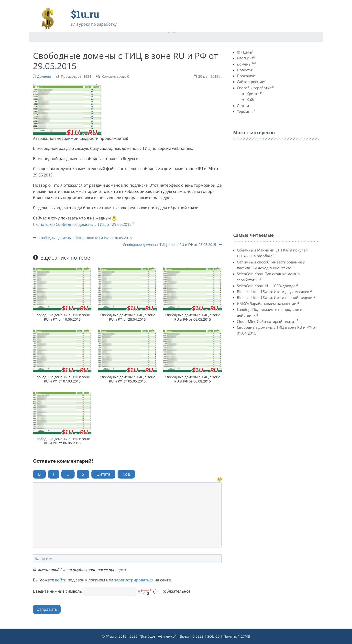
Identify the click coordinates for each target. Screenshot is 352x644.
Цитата (103, 474)
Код (126, 474)
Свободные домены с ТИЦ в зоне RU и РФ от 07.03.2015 (62, 379)
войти (61, 580)
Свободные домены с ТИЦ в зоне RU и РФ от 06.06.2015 (62, 441)
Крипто (255, 94)
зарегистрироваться (134, 580)
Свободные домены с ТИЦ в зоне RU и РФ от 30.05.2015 (82, 238)
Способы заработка (256, 88)
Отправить (47, 609)
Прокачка (246, 76)
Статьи (244, 106)
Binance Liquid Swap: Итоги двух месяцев (273, 292)
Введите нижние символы (58, 591)
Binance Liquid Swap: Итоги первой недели (275, 297)
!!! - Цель (245, 52)
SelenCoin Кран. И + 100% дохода (266, 286)
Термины (246, 111)
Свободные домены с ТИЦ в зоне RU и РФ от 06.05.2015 (192, 317)
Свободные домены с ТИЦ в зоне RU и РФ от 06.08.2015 (192, 379)
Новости (245, 70)
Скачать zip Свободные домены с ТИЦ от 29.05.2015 (82, 224)
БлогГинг (246, 58)
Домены (44, 76)
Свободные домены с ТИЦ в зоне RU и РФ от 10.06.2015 (62, 317)
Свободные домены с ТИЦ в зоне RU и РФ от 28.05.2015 (172, 245)
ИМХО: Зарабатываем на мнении (267, 304)
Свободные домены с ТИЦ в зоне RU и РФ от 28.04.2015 (127, 317)
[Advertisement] (270, 185)
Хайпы (253, 99)
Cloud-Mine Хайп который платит (266, 321)
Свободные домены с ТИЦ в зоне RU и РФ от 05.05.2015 (127, 379)
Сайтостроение (251, 82)
